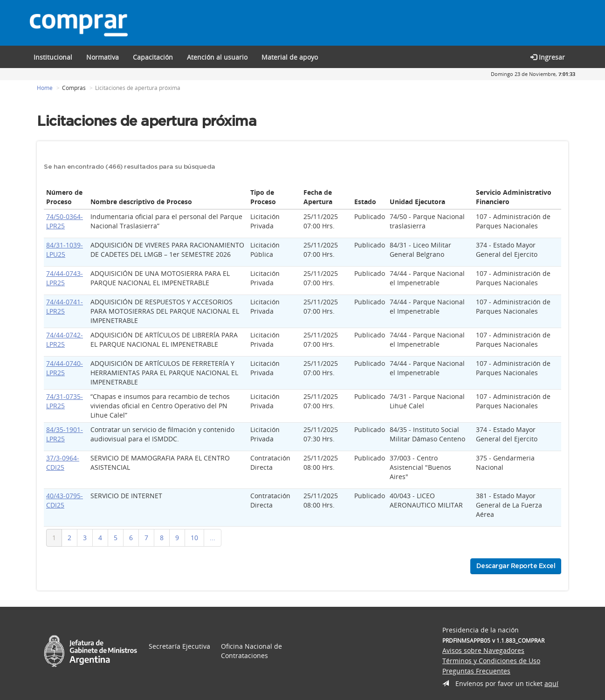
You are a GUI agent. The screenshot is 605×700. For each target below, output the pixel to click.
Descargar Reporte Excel (516, 566)
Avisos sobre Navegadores (483, 650)
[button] (153, 57)
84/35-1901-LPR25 (65, 434)
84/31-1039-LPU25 (65, 250)
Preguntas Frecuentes (476, 671)
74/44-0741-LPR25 (65, 306)
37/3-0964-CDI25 (63, 463)
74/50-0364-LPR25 (65, 221)
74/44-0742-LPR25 (65, 340)
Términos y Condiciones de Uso (491, 661)
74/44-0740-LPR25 (65, 368)
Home (45, 88)
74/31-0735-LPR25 (65, 401)
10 (194, 538)
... (213, 538)
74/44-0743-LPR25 (65, 278)
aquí (551, 683)
